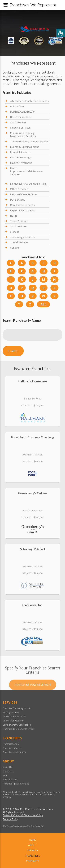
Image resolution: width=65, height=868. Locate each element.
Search (13, 351)
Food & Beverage (21, 157)
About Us (7, 767)
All (44, 304)
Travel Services (19, 242)
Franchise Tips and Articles (16, 784)
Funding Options (11, 712)
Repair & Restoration (23, 210)
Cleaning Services (20, 128)
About (32, 845)
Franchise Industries (12, 748)
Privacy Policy (10, 819)
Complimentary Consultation (17, 725)
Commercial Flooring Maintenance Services (23, 134)
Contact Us (8, 771)
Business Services (21, 117)
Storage (15, 232)
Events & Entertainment (24, 147)
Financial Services (20, 152)
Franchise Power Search (33, 693)
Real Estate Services (22, 205)
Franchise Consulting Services (17, 708)
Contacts (32, 861)
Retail (13, 216)
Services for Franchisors (14, 717)
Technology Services (22, 237)
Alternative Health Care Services (29, 101)
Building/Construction (23, 112)
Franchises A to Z (11, 744)
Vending (15, 248)
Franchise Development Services (18, 729)
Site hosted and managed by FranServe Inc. (23, 826)
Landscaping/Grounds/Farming (28, 184)
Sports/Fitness (19, 226)
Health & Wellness (21, 163)
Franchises (33, 856)
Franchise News (10, 780)
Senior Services (19, 221)
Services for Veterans (13, 721)
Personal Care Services (24, 194)
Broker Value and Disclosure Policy (23, 815)
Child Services (18, 122)
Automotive (17, 106)
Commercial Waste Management (29, 141)
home (33, 840)
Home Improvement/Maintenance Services (26, 171)
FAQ (5, 775)
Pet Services (18, 200)
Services (33, 850)
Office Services (19, 189)
